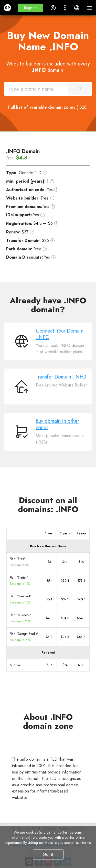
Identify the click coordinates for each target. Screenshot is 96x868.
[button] (30, 8)
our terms (83, 843)
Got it (48, 855)
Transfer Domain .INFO (61, 377)
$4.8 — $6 (43, 223)
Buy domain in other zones (57, 424)
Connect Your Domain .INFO (60, 334)
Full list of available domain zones (42, 107)
